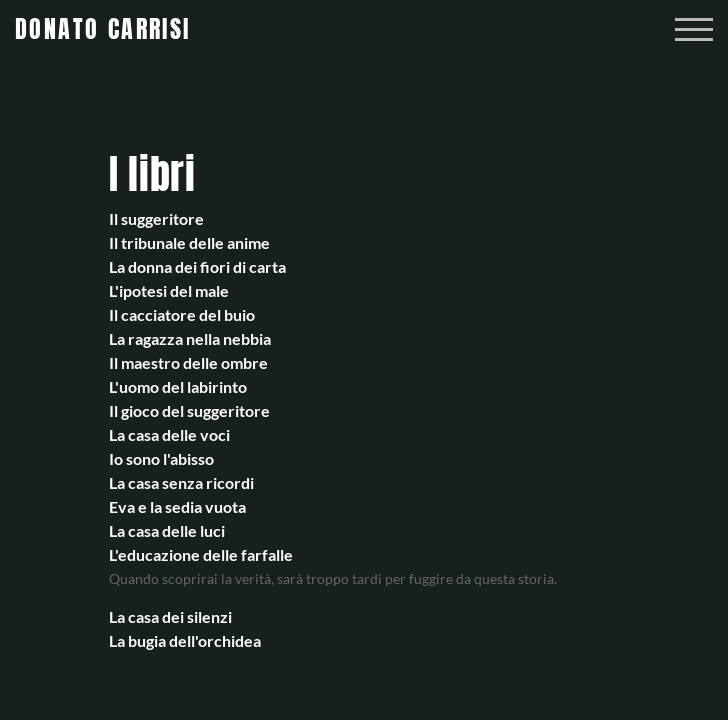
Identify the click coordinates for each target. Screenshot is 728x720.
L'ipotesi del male (169, 290)
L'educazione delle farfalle (201, 554)
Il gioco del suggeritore (189, 410)
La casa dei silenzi (170, 616)
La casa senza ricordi (181, 482)
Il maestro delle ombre (188, 362)
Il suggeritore (156, 218)
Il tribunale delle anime (189, 242)
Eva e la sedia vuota (177, 506)
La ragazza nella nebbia (190, 338)
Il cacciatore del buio (182, 314)
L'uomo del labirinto (178, 386)
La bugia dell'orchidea (185, 640)
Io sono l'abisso (161, 458)
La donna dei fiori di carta (197, 266)
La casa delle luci (167, 530)
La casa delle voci (169, 434)
